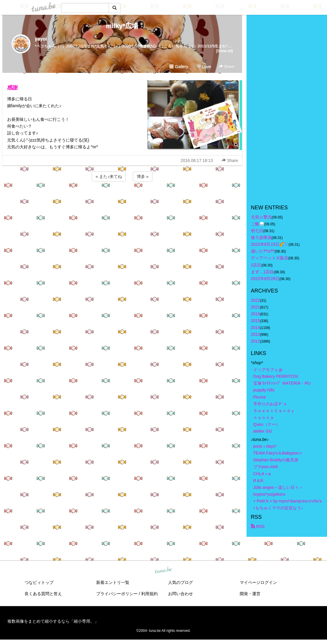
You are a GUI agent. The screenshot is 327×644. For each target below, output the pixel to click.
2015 (256, 321)
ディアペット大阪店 (270, 258)
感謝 (12, 88)
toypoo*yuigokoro (269, 494)
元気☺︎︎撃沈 (261, 217)
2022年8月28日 (265, 279)
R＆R (258, 481)
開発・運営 (250, 594)
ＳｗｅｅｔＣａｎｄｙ (274, 411)
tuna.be (163, 571)
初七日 (257, 231)
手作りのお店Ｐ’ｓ (270, 404)
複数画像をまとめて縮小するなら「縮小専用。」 (53, 621)
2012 (256, 341)
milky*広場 (122, 26)
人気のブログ (181, 582)
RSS (258, 526)
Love (204, 67)
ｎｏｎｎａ (264, 417)
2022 (256, 300)
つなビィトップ (39, 582)
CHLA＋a (262, 474)
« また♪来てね (109, 176)
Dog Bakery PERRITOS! (276, 376)
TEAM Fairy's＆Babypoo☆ (278, 453)
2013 (256, 334)
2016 (256, 314)
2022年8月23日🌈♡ (270, 244)
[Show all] (224, 51)
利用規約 (149, 594)
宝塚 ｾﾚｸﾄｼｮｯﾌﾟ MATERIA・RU (282, 383)
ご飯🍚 (258, 224)
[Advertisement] (122, 199)
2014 (256, 327)
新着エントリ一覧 (113, 582)
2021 (256, 307)
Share (227, 66)
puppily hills (266, 390)
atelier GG (263, 431)
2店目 (256, 265)
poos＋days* (265, 446)
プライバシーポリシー (117, 594)
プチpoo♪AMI (266, 467)
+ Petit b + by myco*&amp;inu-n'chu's (288, 501)
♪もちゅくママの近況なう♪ (278, 508)
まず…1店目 (262, 272)
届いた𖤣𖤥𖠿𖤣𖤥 (263, 251)
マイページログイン (258, 582)
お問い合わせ (181, 594)
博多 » (143, 176)
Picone (260, 397)
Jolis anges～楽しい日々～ (278, 487)
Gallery (179, 67)
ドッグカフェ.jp (268, 370)
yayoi (41, 39)
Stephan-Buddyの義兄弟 (276, 460)
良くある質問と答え (43, 594)
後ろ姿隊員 (261, 237)
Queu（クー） (267, 424)
